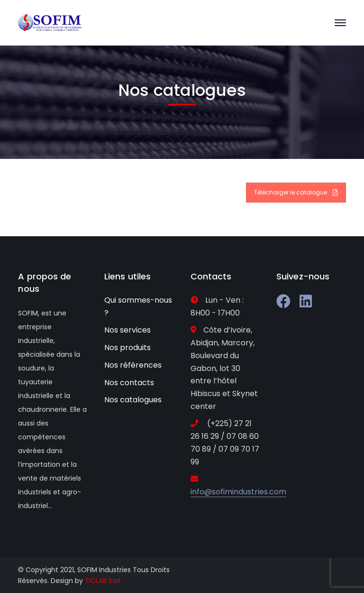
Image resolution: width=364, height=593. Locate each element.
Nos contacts (129, 383)
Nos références (133, 365)
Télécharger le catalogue (296, 192)
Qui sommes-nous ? (138, 306)
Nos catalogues (133, 400)
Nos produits (127, 347)
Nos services (127, 330)
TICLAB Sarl (103, 581)
